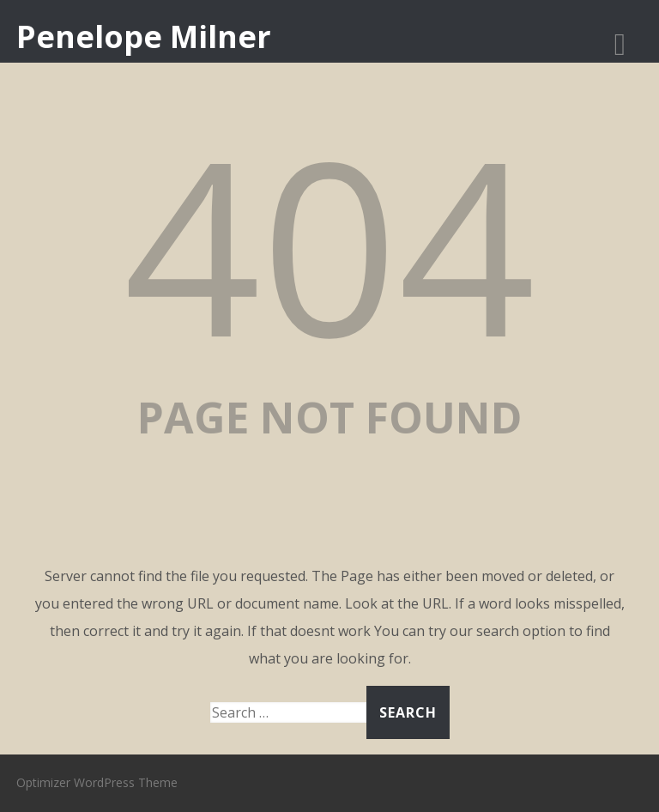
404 (329, 243)
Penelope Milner (144, 36)
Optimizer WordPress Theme (97, 782)
